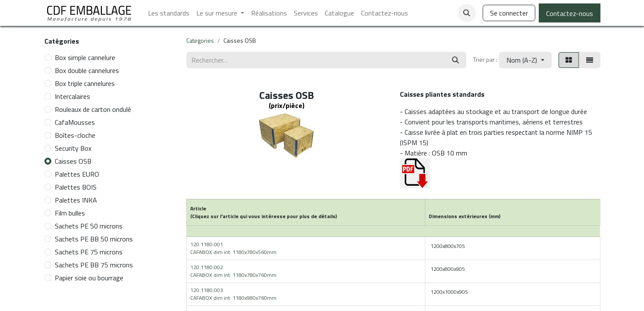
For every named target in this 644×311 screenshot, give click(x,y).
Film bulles (70, 213)
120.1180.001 (233, 248)
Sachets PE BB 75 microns (94, 265)
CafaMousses (75, 122)
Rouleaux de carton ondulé (93, 109)
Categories (200, 40)
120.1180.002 (233, 271)
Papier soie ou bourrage (89, 278)
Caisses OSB (73, 161)
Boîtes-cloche (75, 135)
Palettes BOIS (76, 187)
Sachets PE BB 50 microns (94, 239)
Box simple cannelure (85, 57)
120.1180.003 (233, 294)
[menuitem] (169, 13)
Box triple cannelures (85, 83)
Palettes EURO (77, 174)
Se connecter (509, 13)
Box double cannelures (87, 70)
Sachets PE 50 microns (89, 226)
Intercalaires (72, 96)
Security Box (73, 148)
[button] (467, 13)
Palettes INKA (76, 200)
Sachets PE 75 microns (89, 252)
